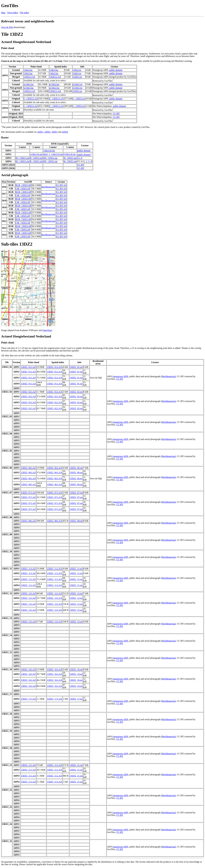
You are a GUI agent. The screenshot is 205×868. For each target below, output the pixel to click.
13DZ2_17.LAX (54, 699)
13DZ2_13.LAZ (28, 622)
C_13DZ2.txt (79, 99)
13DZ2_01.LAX (54, 367)
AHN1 (40, 132)
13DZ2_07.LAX (54, 493)
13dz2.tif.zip (49, 151)
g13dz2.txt (78, 84)
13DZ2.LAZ (29, 77)
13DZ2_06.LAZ (28, 468)
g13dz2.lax (54, 84)
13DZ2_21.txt (76, 765)
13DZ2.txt (77, 77)
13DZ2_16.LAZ (28, 669)
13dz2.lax (54, 70)
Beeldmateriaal (48, 187)
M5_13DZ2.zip (50, 158)
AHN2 (47, 132)
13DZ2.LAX (55, 77)
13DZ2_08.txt (76, 521)
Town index (13, 13)
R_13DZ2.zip (36, 158)
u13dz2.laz (29, 88)
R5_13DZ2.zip (22, 158)
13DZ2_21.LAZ (28, 765)
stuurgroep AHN (121, 376)
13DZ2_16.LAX (54, 669)
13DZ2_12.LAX (54, 593)
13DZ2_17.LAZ (28, 699)
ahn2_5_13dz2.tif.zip (53, 154)
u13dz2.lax (54, 88)
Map (3, 13)
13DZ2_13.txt (76, 622)
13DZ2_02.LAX (54, 392)
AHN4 (65, 132)
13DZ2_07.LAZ (28, 493)
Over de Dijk (7, 27)
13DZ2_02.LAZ (28, 392)
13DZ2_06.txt (76, 468)
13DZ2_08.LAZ (28, 521)
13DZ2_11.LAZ (28, 569)
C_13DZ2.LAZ (31, 99)
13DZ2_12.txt (76, 593)
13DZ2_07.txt (76, 493)
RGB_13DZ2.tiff (23, 185)
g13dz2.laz (29, 84)
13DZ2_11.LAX (54, 569)
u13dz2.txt (78, 88)
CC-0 (80, 158)
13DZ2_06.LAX (54, 468)
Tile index (24, 13)
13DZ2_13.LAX (54, 622)
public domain (116, 70)
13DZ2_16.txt (76, 669)
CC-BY (116, 114)
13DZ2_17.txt (76, 699)
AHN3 (54, 132)
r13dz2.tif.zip (36, 154)
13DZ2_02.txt (76, 392)
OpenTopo (47, 330)
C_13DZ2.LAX (57, 99)
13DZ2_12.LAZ (28, 593)
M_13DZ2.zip (70, 158)
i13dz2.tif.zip (70, 154)
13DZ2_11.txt (76, 569)
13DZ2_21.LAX (54, 765)
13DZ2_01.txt (76, 367)
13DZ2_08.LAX (54, 521)
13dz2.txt (77, 70)
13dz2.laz (28, 70)
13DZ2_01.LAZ (28, 367)
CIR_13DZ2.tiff (23, 189)
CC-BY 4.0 (61, 185)
